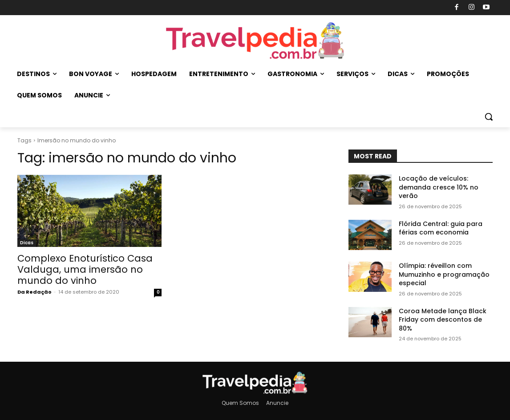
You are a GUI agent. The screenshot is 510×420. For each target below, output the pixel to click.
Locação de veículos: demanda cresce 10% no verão (439, 187)
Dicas (27, 243)
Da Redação (34, 292)
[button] (489, 117)
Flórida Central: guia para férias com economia (441, 228)
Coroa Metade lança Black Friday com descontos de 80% (443, 320)
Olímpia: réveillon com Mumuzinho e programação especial (444, 274)
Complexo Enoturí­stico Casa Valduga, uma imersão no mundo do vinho (85, 269)
